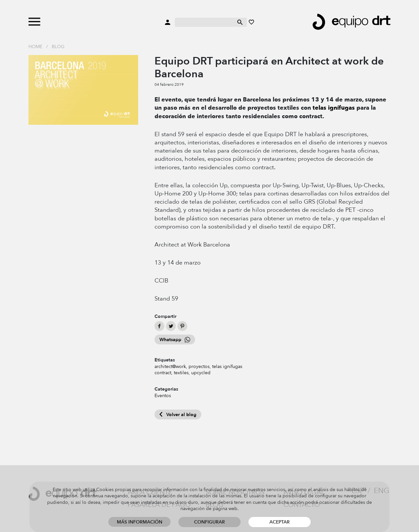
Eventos (163, 396)
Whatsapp (175, 340)
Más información (140, 522)
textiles (181, 373)
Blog (58, 47)
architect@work (170, 367)
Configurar (209, 522)
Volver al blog (178, 415)
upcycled (201, 373)
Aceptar (280, 522)
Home (35, 47)
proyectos (199, 367)
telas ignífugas (334, 108)
